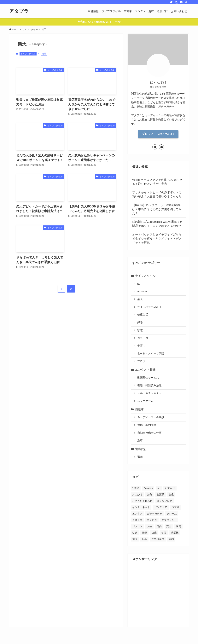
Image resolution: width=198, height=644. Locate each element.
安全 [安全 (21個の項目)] (169, 526)
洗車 (140, 441)
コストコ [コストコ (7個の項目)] (137, 520)
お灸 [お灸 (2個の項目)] (149, 494)
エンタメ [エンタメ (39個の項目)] (137, 514)
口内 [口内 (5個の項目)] (159, 526)
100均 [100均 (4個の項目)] (136, 488)
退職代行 (141, 449)
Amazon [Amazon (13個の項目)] (148, 488)
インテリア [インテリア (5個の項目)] (161, 507)
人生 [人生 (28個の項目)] (149, 526)
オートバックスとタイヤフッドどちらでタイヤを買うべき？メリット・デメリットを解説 (157, 238)
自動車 (140, 409)
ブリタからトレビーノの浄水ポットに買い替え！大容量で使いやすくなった (157, 194)
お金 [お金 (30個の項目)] (171, 494)
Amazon (142, 291)
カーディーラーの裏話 (151, 417)
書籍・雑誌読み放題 (149, 385)
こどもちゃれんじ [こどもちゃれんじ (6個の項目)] (142, 501)
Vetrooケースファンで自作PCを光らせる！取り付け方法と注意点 (157, 182)
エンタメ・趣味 (145, 370)
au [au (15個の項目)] (159, 488)
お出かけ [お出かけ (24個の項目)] (137, 494)
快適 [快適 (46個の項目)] (135, 533)
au (139, 284)
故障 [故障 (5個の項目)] (154, 533)
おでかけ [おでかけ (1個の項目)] (170, 488)
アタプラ (19, 11)
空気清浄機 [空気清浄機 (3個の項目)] (158, 539)
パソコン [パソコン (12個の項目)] (137, 526)
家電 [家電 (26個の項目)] (178, 526)
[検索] (186, 2)
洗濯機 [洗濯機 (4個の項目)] (175, 533)
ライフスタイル (28, 54)
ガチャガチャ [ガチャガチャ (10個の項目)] (154, 514)
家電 (140, 330)
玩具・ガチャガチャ (149, 393)
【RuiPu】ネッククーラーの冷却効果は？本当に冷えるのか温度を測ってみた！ (157, 209)
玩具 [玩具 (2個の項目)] (144, 539)
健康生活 (143, 315)
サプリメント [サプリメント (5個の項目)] (169, 520)
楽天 (140, 299)
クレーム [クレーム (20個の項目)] (172, 514)
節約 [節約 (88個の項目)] (171, 539)
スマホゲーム (145, 401)
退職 (140, 457)
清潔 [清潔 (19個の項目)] (135, 539)
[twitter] (171, 2)
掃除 (140, 322)
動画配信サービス (148, 378)
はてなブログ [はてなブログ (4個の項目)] (165, 501)
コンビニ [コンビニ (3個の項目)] (152, 520)
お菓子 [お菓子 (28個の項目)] (160, 494)
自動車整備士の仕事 (149, 433)
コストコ (143, 338)
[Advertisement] (158, 592)
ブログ (141, 361)
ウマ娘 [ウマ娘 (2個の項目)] (175, 507)
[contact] (181, 2)
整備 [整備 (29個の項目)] (164, 533)
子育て (141, 346)
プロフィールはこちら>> (158, 134)
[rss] (176, 2)
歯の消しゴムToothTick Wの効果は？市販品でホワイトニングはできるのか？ (158, 224)
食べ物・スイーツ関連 (151, 354)
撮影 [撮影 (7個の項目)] (144, 533)
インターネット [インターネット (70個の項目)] (141, 507)
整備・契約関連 (147, 425)
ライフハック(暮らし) (150, 307)
